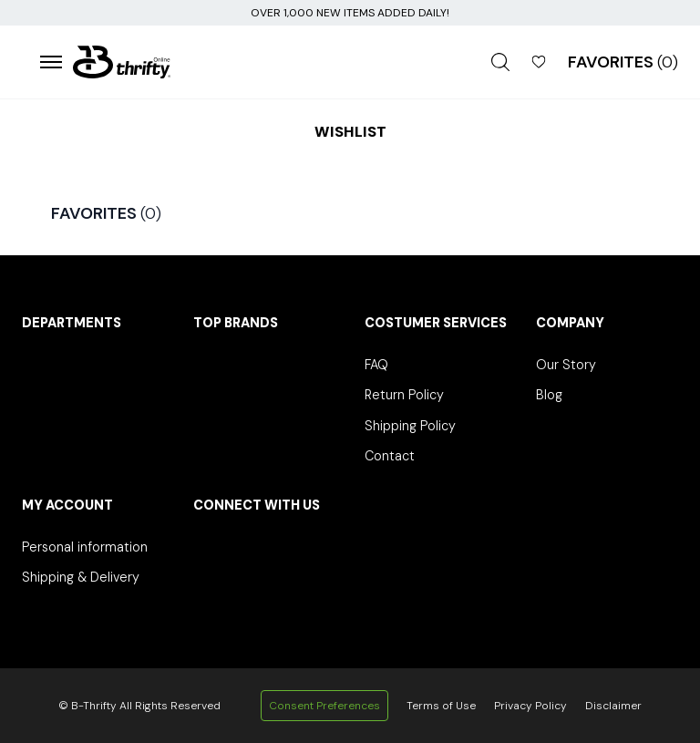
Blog (549, 395)
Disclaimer (613, 706)
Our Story (566, 365)
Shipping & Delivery (81, 577)
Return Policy (404, 395)
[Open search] (500, 62)
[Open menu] (51, 62)
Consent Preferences (324, 706)
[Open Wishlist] (539, 62)
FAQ (376, 365)
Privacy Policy (530, 706)
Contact (390, 456)
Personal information (85, 547)
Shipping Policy (410, 426)
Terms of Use (441, 706)
